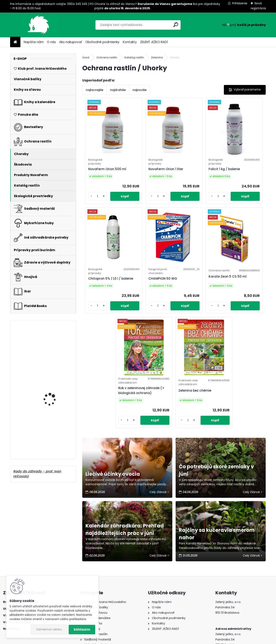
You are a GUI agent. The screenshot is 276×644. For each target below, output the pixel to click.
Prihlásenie (240, 3)
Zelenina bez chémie (241, 297)
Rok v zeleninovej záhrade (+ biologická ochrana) (197, 296)
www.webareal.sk (155, 639)
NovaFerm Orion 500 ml (103, 171)
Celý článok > (159, 400)
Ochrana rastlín (107, 57)
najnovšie (140, 90)
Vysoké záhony (48, 343)
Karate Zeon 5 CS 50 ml (149, 295)
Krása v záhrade (49, 434)
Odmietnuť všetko (49, 629)
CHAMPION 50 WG (101, 294)
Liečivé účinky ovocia (113, 382)
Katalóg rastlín (134, 57)
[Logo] (38, 25)
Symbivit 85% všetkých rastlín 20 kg (53, 409)
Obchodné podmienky (102, 42)
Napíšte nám (34, 42)
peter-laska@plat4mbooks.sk (238, 598)
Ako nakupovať (71, 42)
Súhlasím (82, 629)
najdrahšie (118, 90)
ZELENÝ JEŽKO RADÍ (154, 42)
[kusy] (93, 201)
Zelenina (157, 57)
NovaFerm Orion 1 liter (150, 171)
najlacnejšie (95, 90)
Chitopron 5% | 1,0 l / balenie (240, 171)
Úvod (86, 57)
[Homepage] (15, 42)
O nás (51, 42)
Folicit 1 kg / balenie (194, 171)
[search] (176, 25)
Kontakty (130, 42)
